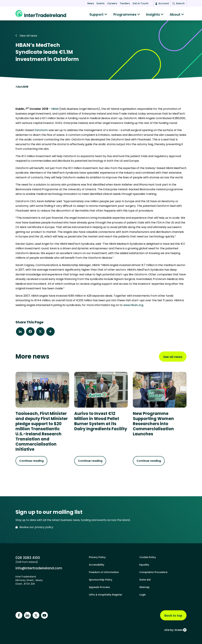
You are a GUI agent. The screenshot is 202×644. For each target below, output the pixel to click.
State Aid (145, 580)
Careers (112, 3)
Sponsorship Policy (101, 580)
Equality (144, 565)
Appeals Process (99, 587)
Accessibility (97, 565)
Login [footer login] (143, 595)
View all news (26, 37)
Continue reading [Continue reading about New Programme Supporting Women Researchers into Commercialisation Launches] (149, 462)
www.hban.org (133, 307)
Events (101, 3)
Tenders (125, 3)
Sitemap (144, 587)
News (91, 3)
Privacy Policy (97, 557)
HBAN (55, 111)
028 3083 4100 (28, 558)
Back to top (173, 615)
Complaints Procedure (153, 572)
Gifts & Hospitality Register (106, 595)
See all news (173, 359)
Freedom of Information (104, 572)
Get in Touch (140, 3)
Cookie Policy (148, 557)
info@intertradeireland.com (39, 568)
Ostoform (41, 132)
